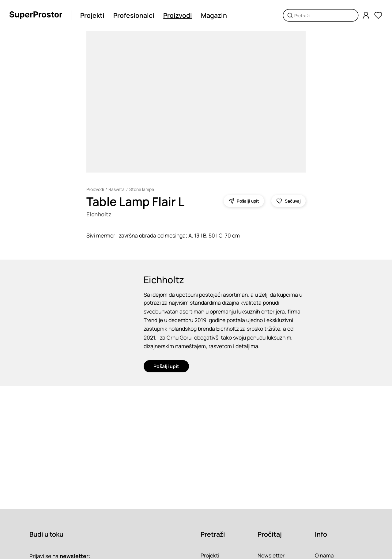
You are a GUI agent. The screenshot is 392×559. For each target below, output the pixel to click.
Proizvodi (178, 15)
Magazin (214, 15)
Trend (151, 320)
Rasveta (117, 189)
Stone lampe (142, 189)
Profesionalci (134, 15)
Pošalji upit (166, 366)
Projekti (92, 15)
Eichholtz (99, 214)
